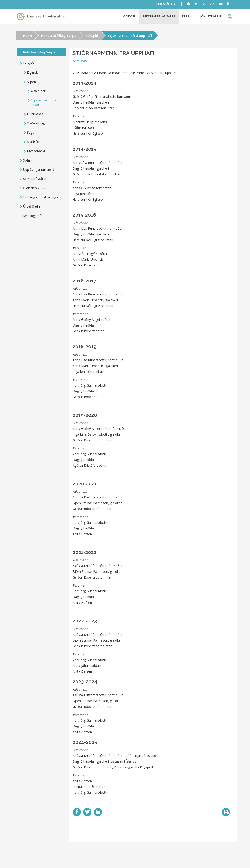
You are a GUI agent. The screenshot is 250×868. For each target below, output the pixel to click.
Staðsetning (36, 123)
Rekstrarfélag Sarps (159, 16)
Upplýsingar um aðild (39, 169)
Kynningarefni (33, 216)
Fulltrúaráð (35, 114)
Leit (229, 16)
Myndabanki (36, 151)
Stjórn (31, 82)
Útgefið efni (32, 206)
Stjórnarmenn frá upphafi (42, 103)
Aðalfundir (38, 91)
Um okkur (128, 16)
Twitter (87, 812)
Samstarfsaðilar (35, 179)
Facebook (77, 812)
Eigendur (33, 72)
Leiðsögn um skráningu (40, 197)
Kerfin (187, 16)
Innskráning (166, 3)
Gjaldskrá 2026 (34, 188)
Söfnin (28, 160)
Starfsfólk (34, 142)
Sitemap (189, 4)
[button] (230, 4)
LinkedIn (98, 812)
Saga (31, 132)
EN (221, 4)
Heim (27, 35)
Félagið (92, 35)
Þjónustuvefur (210, 16)
